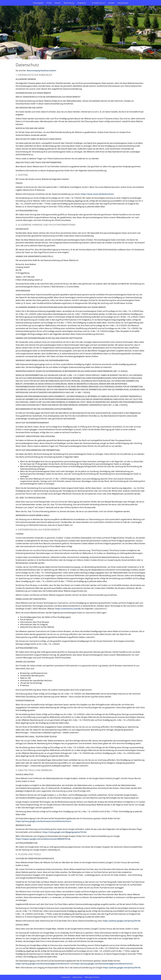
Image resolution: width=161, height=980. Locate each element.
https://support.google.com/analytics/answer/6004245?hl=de (43, 839)
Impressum (66, 977)
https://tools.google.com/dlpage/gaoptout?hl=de (64, 832)
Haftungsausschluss (92, 977)
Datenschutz (77, 977)
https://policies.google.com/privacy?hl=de (122, 921)
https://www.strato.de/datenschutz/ (97, 194)
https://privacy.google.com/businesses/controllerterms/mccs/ (43, 821)
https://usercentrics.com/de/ (68, 609)
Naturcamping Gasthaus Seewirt (41, 71)
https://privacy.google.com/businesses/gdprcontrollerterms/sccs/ (104, 964)
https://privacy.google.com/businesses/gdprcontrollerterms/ (43, 964)
